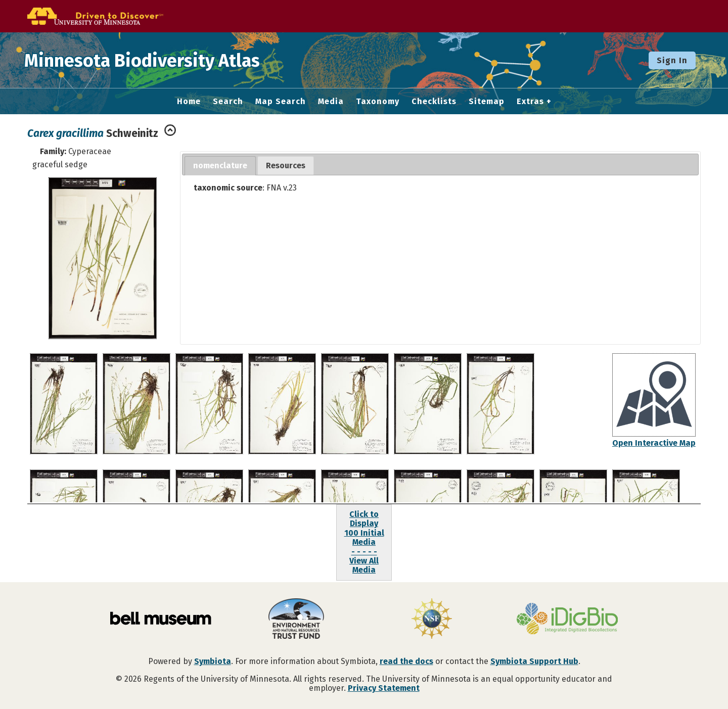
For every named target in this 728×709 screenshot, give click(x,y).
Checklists (434, 102)
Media (331, 102)
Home (189, 102)
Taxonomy (378, 102)
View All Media (364, 565)
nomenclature (220, 166)
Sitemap (487, 102)
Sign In (672, 60)
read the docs (406, 661)
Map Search (281, 102)
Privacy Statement (384, 688)
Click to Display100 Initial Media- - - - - (364, 533)
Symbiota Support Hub (534, 661)
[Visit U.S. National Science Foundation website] (432, 620)
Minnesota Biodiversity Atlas (157, 60)
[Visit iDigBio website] (567, 620)
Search (228, 102)
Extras (530, 102)
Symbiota (213, 661)
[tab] (220, 166)
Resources (286, 166)
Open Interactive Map (654, 443)
